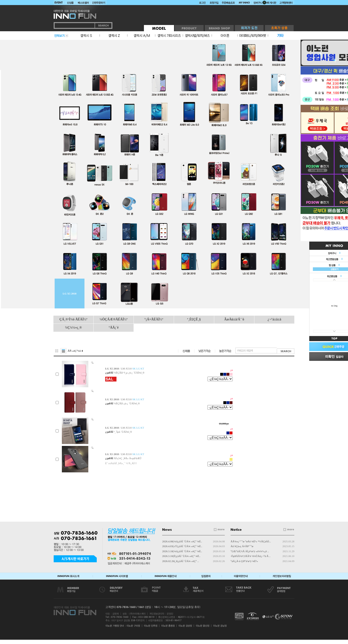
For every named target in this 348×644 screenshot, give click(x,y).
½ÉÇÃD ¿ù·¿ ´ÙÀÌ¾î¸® (127, 403)
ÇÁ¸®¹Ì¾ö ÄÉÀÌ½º (73, 319)
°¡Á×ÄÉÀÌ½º (154, 319)
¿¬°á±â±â (274, 319)
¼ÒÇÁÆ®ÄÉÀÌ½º (114, 319)
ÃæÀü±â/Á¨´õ (234, 319)
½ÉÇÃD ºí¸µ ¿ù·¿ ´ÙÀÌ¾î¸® (129, 373)
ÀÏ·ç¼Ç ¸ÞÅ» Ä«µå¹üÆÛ (128, 458)
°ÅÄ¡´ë (113, 328)
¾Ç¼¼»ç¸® (73, 328)
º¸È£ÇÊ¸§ (194, 319)
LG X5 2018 (70, 294)
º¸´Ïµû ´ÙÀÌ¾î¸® (123, 432)
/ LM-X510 (125, 369)
